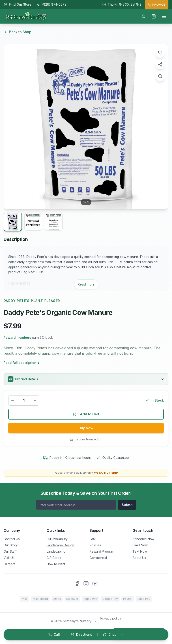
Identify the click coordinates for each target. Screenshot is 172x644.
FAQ (93, 539)
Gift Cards (54, 558)
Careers (10, 564)
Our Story (11, 545)
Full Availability (57, 539)
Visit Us (9, 558)
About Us (139, 558)
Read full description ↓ (22, 363)
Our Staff (10, 551)
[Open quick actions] (86, 635)
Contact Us (12, 539)
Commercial (98, 558)
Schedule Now (143, 539)
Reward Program (102, 551)
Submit (127, 505)
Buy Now (86, 429)
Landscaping (56, 551)
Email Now (140, 545)
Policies (95, 545)
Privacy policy (111, 618)
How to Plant (56, 564)
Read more (86, 284)
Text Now (140, 551)
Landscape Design (60, 545)
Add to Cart (86, 415)
